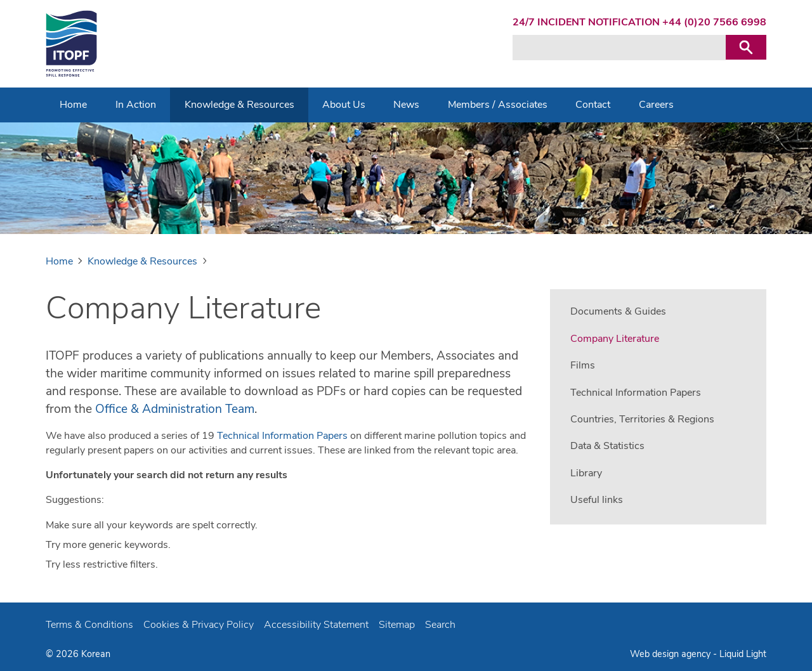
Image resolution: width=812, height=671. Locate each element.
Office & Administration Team (175, 409)
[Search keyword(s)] (619, 48)
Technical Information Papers (282, 436)
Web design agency (671, 654)
